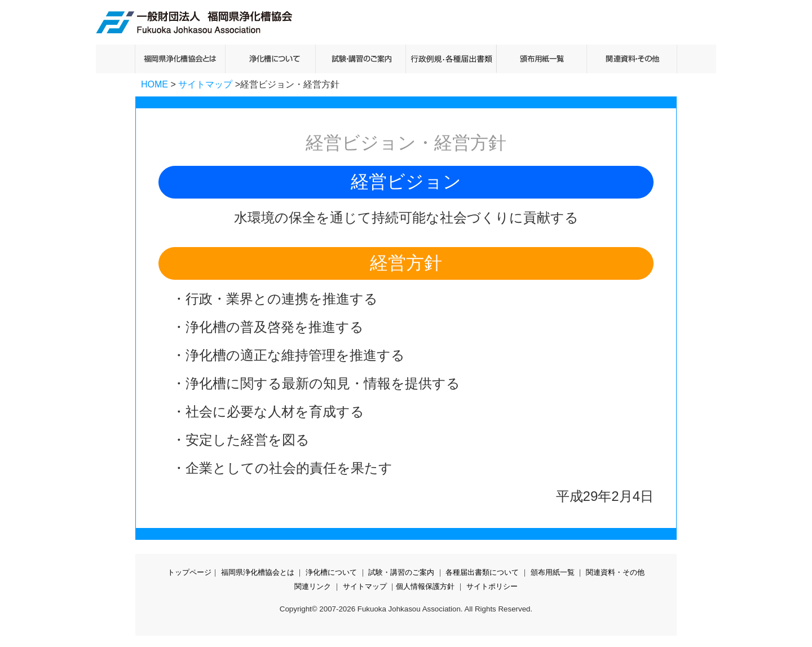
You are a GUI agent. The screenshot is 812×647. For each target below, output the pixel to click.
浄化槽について (331, 572)
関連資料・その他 (615, 572)
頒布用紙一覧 (553, 572)
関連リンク (313, 586)
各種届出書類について (482, 572)
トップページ (189, 572)
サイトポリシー (492, 586)
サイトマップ (205, 84)
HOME (155, 84)
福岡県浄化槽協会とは (258, 572)
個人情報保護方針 (425, 586)
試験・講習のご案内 (401, 572)
